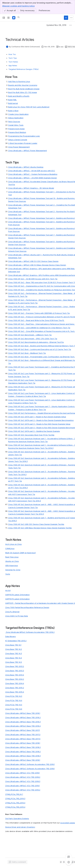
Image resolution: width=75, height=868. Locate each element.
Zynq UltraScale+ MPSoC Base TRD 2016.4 (23, 726)
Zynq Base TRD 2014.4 (15, 683)
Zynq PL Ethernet (12, 612)
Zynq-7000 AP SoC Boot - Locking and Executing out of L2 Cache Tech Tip (40, 349)
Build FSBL (12, 100)
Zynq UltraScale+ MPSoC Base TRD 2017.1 (23, 730)
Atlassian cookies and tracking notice (18, 6)
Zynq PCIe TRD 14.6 (14, 709)
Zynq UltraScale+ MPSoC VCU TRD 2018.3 (23, 781)
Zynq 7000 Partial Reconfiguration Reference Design (27, 607)
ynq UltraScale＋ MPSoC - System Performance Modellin (33, 174)
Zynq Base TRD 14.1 (13, 645)
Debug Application (16, 118)
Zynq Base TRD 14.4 (14, 658)
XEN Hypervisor (12, 565)
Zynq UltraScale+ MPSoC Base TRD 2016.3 (23, 722)
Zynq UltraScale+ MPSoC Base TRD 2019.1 (23, 760)
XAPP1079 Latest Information (17, 599)
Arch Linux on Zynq (13, 544)
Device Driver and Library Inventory (20, 827)
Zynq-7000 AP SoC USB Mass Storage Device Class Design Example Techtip (40, 528)
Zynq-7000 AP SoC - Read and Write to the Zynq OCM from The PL (36, 320)
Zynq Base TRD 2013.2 (15, 666)
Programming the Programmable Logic (24, 136)
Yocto (8, 574)
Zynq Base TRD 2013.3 (15, 671)
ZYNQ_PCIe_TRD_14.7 (14, 794)
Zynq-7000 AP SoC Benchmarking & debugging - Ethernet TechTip (36, 342)
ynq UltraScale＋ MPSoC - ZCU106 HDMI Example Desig (33, 178)
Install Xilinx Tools (16, 125)
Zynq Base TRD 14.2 (14, 649)
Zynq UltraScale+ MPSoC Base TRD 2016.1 (23, 713)
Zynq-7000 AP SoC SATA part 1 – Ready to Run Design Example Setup (37, 417)
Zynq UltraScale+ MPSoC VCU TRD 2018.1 (22, 773)
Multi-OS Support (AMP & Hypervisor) (21, 553)
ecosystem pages (68, 823)
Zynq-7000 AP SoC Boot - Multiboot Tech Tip (27, 353)
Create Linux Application (18, 114)
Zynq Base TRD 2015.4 (15, 692)
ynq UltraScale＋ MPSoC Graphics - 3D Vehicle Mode (31, 188)
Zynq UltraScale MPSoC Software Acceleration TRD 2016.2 (30, 632)
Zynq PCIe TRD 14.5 (14, 705)
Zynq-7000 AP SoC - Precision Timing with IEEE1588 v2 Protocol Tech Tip (39, 313)
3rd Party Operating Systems (17, 818)
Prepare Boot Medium (17, 132)
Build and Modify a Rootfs (19, 96)
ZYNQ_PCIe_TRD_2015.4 (15, 807)
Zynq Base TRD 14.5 (14, 662)
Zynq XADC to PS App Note (17, 616)
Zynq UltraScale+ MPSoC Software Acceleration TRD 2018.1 (30, 769)
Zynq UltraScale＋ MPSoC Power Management (28, 151)
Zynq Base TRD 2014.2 (15, 679)
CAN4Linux (10, 548)
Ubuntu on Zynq (12, 561)
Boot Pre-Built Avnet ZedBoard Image (24, 89)
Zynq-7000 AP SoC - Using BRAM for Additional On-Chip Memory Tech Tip (39, 328)
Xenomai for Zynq (13, 570)
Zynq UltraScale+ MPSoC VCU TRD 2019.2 (23, 790)
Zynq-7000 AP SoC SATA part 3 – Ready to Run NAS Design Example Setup (39, 424)
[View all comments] (69, 857)
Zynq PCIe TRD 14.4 (14, 700)
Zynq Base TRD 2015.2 (15, 688)
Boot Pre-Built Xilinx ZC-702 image (23, 92)
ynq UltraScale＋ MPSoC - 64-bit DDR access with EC (32, 171)
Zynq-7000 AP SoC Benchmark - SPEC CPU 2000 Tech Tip (33, 339)
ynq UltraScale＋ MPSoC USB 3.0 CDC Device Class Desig (33, 261)
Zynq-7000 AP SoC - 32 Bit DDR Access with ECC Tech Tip (33, 279)
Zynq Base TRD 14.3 (14, 653)
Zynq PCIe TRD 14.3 (14, 696)
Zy (9, 265)
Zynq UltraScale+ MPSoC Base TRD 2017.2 (23, 735)
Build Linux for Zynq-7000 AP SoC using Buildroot (29, 107)
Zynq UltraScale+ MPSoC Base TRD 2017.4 (23, 739)
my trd (8, 590)
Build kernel (13, 103)
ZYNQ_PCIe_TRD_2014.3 (15, 799)
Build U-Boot (13, 111)
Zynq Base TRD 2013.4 (15, 675)
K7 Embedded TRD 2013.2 (16, 641)
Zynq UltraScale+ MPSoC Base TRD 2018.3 (23, 756)
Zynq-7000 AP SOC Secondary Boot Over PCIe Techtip (31, 435)
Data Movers (11, 636)
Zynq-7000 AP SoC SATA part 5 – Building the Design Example (34, 431)
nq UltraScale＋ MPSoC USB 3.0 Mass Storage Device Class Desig (38, 265)
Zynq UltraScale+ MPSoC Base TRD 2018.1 (23, 743)
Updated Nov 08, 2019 (56, 25)
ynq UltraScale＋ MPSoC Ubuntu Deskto (26, 167)
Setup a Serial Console (18, 140)
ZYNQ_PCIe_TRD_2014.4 (15, 803)
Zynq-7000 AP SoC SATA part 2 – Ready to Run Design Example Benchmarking (41, 420)
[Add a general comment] (17, 862)
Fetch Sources (14, 122)
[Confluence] (14, 18)
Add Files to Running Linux (19, 81)
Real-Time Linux (12, 557)
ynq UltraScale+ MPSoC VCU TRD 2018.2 (23, 777)
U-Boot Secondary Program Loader (23, 143)
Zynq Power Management (19, 147)
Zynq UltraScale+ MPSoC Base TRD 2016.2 (23, 717)
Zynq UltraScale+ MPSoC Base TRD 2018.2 (23, 747)
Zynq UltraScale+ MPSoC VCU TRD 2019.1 (22, 786)
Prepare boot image (16, 129)
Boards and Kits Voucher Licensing (23, 85)
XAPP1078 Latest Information (17, 595)
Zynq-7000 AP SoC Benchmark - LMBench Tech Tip (30, 335)
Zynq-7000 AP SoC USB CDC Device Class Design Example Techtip (36, 524)
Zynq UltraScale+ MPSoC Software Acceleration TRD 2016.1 (30, 764)
